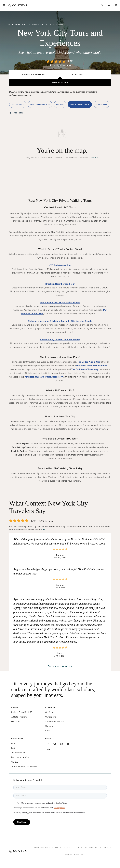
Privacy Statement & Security (45, 847)
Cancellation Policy (71, 847)
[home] (18, 5)
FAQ (45, 530)
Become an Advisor (20, 757)
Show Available (60, 82)
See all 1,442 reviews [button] (60, 65)
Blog (13, 743)
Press (48, 731)
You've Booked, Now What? (24, 766)
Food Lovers (101, 104)
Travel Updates (18, 752)
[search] (102, 5)
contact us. (94, 158)
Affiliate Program (19, 717)
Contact (15, 762)
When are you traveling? (33, 74)
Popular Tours (18, 104)
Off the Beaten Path (80, 104)
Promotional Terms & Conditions (97, 847)
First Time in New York (40, 104)
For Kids (60, 104)
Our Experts (51, 717)
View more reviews (60, 666)
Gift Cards (16, 721)
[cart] (109, 5)
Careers (49, 726)
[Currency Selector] (115, 5)
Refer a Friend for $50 (22, 712)
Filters (16, 113)
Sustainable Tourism (54, 721)
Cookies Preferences (74, 854)
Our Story (50, 712)
